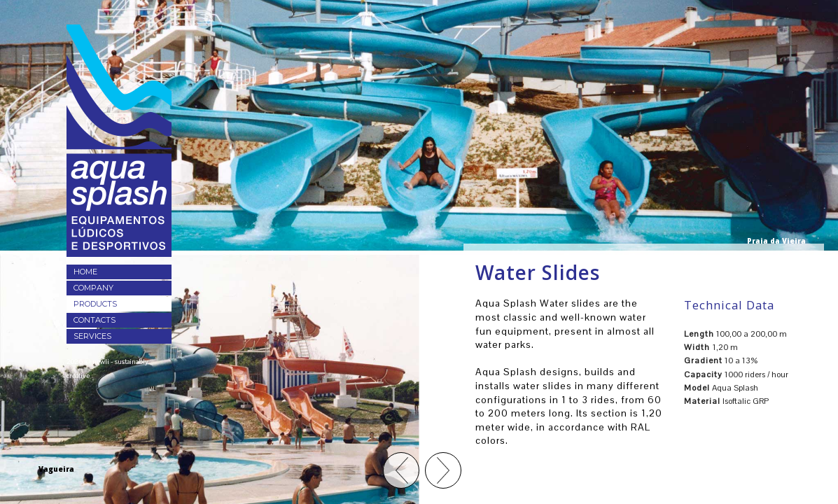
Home (85, 272)
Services (92, 336)
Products (95, 304)
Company (93, 288)
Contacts (95, 320)
